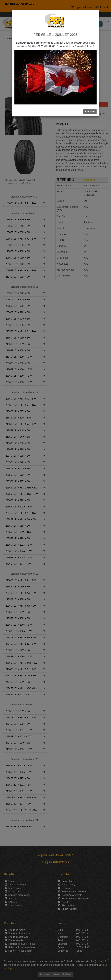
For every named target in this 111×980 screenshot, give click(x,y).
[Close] (96, 14)
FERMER (90, 112)
